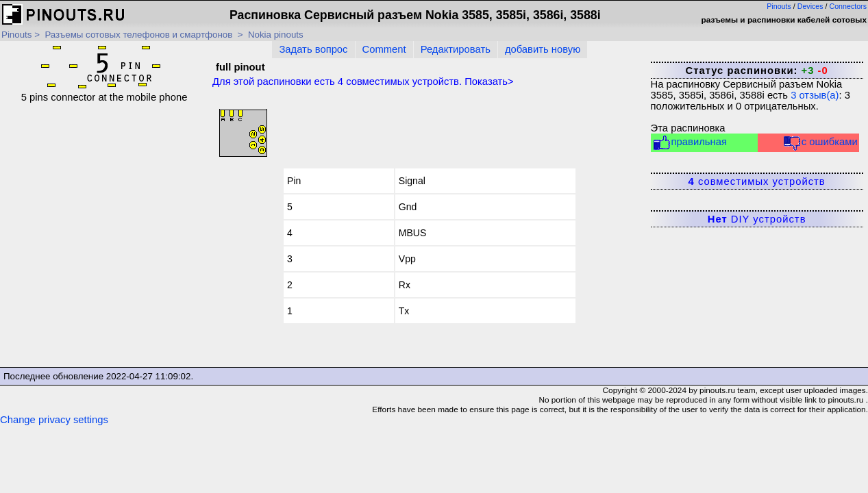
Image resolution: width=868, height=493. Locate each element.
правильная (690, 143)
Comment (384, 49)
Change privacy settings (54, 420)
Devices (810, 6)
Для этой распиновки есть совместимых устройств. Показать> (363, 81)
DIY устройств (757, 219)
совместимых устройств (757, 181)
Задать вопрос (313, 49)
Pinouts (779, 6)
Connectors (848, 6)
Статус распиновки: (756, 71)
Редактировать (456, 49)
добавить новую (543, 49)
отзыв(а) (815, 95)
